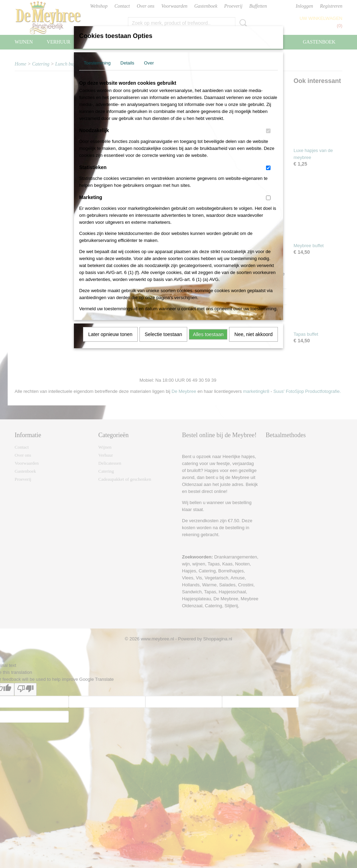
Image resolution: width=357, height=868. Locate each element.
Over (149, 63)
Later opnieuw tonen (110, 334)
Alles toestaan (208, 334)
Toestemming (97, 63)
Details (127, 63)
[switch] (268, 131)
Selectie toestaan (163, 334)
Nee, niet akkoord (253, 334)
